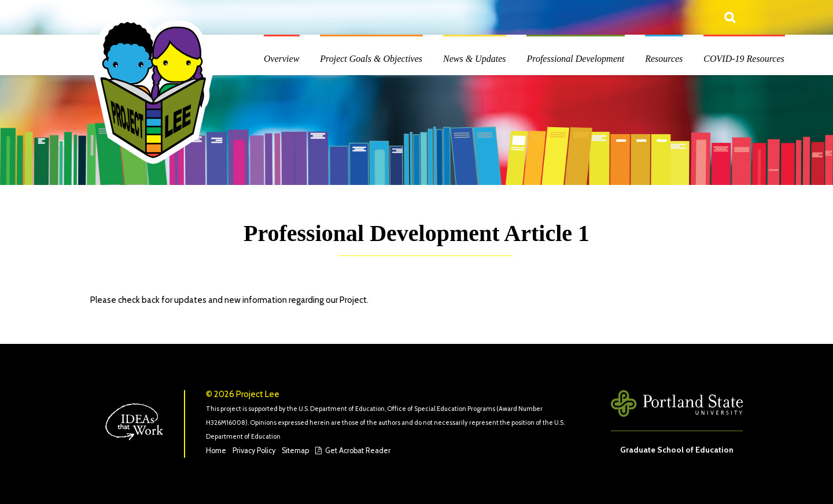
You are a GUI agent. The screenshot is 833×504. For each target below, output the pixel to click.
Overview (281, 59)
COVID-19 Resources (744, 59)
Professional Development (575, 59)
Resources (664, 59)
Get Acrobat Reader (358, 451)
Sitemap (295, 451)
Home (216, 451)
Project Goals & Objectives (371, 59)
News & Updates (474, 59)
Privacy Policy (254, 451)
